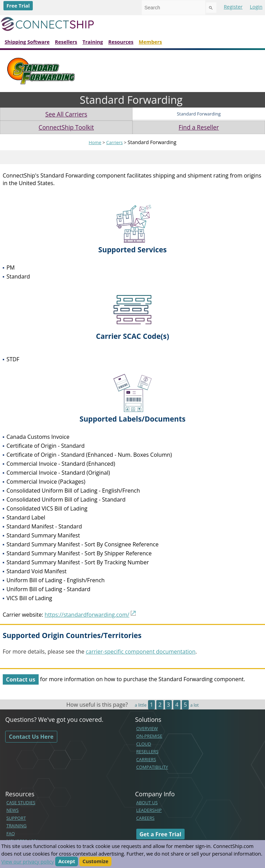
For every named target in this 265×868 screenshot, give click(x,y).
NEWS (12, 810)
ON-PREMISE (149, 736)
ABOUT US (147, 803)
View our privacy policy (28, 862)
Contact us (21, 679)
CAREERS (145, 818)
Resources (121, 42)
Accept (67, 862)
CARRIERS (146, 759)
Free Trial (18, 6)
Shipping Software (27, 42)
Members (150, 42)
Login (256, 7)
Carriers (115, 142)
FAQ (11, 834)
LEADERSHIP (149, 810)
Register (233, 7)
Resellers (66, 42)
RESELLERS (148, 751)
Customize (95, 862)
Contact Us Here (31, 737)
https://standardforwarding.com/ (87, 615)
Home (95, 142)
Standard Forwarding (199, 114)
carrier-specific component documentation (141, 652)
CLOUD (144, 744)
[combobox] (174, 8)
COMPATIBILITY (152, 767)
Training (93, 42)
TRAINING (16, 826)
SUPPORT (16, 818)
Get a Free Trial (160, 834)
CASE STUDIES (21, 803)
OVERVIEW (147, 728)
